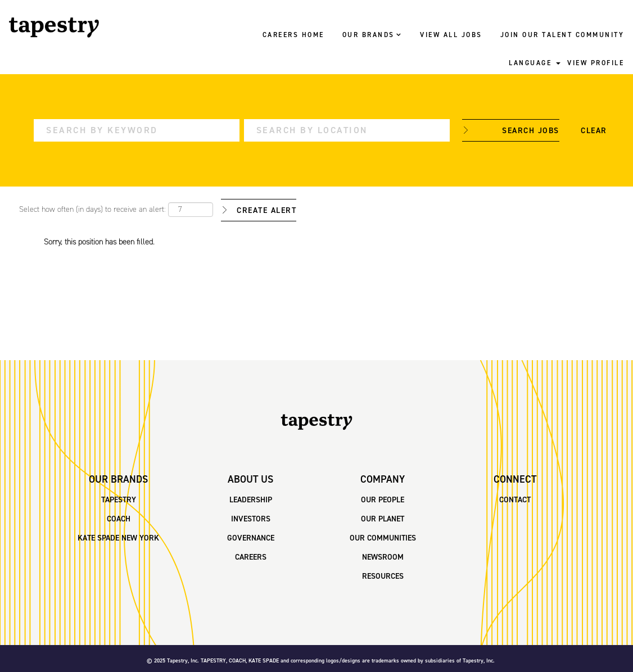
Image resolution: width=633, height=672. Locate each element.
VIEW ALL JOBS (451, 35)
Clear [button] (594, 131)
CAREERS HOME (293, 35)
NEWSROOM (383, 557)
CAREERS (251, 557)
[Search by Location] (347, 130)
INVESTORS (251, 519)
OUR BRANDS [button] (372, 35)
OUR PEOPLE (383, 500)
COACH (119, 519)
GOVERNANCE (251, 538)
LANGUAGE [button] (535, 63)
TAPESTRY (119, 500)
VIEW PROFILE (596, 63)
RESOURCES (383, 576)
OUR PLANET (383, 519)
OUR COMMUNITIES (383, 538)
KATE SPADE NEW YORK (118, 538)
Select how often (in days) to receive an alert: (92, 210)
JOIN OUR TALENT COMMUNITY (562, 35)
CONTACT (515, 500)
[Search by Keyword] (137, 130)
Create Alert (266, 211)
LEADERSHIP (251, 500)
